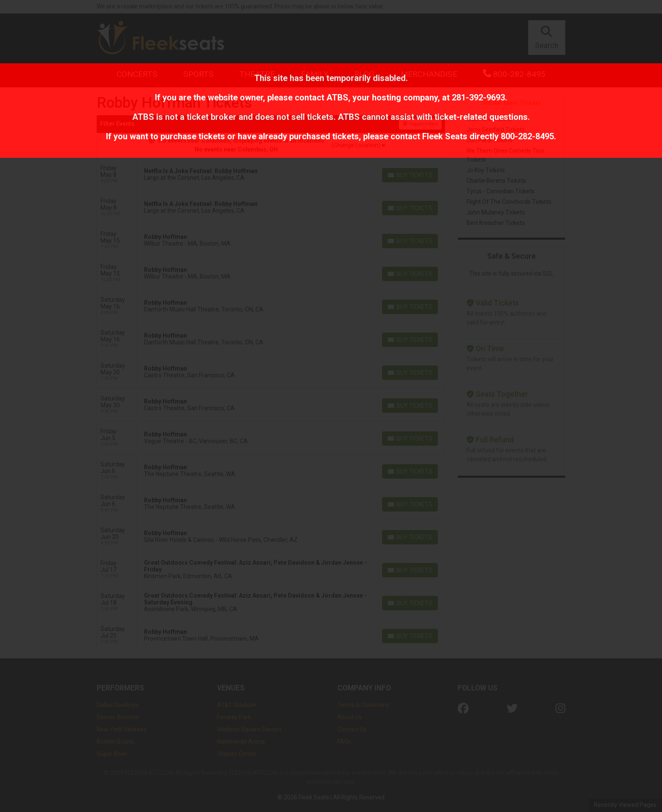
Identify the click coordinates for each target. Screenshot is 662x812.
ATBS (337, 97)
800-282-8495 (527, 136)
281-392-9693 (478, 97)
